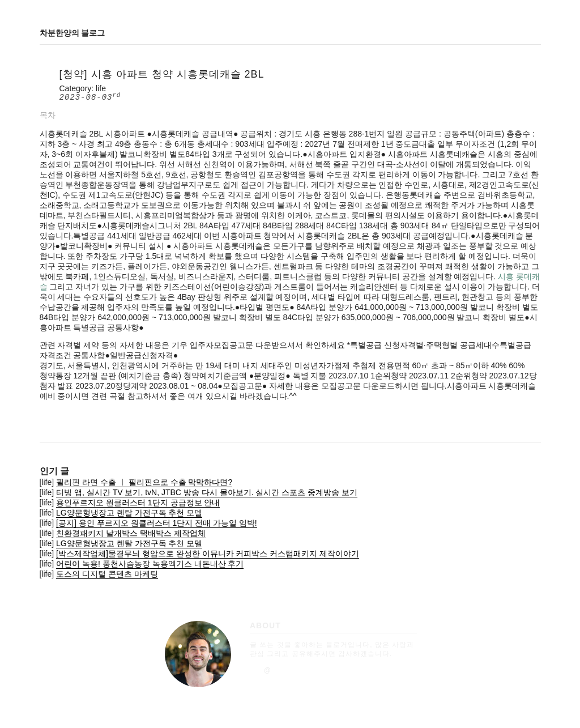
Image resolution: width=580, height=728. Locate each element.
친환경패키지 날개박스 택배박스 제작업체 (131, 533)
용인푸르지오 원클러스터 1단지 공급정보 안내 (138, 503)
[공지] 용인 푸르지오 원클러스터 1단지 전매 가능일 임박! (157, 523)
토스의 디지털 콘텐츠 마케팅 (107, 574)
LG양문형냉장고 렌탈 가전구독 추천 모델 (129, 513)
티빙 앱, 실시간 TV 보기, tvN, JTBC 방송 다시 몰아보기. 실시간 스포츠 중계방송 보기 (207, 492)
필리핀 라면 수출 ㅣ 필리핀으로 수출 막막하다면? (144, 482)
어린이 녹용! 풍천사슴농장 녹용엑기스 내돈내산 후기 (150, 564)
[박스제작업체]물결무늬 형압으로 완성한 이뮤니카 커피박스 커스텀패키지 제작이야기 (208, 554)
